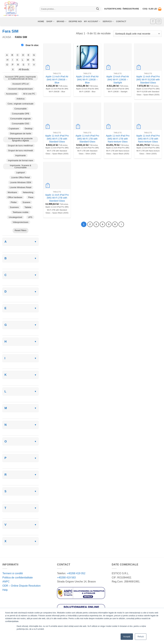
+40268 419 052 (76, 573)
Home (41, 21)
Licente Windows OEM (20, 182)
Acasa (7, 37)
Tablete (28, 207)
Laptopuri (20, 172)
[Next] (121, 224)
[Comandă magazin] (137, 34)
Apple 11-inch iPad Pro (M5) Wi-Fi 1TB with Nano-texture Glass (118, 139)
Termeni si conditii (13, 573)
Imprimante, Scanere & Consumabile (21, 166)
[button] (152, 9)
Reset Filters (21, 230)
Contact (121, 21)
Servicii (108, 21)
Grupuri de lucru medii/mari (21, 146)
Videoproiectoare (20, 222)
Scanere (26, 202)
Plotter (14, 202)
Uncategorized (15, 217)
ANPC (6, 582)
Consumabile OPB (21, 114)
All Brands (24, 69)
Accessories (12, 94)
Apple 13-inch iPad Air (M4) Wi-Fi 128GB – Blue (87, 79)
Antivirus (20, 99)
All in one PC (29, 94)
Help (5, 590)
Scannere (14, 207)
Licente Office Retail (20, 177)
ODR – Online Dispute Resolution (21, 586)
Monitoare (12, 192)
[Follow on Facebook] (153, 21)
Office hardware (15, 197)
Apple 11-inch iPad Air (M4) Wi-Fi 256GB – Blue (57, 79)
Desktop (29, 129)
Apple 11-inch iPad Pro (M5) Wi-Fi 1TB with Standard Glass (57, 139)
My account (92, 21)
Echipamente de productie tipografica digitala (20, 140)
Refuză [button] (141, 637)
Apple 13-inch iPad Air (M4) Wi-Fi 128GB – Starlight (118, 79)
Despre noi (75, 21)
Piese (31, 197)
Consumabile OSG (20, 124)
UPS (30, 217)
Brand (62, 21)
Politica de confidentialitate (18, 578)
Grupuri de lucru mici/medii (21, 150)
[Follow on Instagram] (159, 21)
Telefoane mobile (20, 212)
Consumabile (20, 109)
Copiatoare (14, 129)
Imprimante (20, 155)
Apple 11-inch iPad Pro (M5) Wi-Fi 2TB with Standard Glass (57, 198)
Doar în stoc (30, 45)
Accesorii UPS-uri (20, 84)
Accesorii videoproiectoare (20, 89)
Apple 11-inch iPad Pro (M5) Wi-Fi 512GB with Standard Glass (148, 79)
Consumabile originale (21, 119)
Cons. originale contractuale (20, 104)
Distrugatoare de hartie (20, 133)
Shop (50, 21)
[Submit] (98, 9)
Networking (28, 192)
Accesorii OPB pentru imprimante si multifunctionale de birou (20, 78)
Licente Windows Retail (20, 187)
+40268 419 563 (66, 578)
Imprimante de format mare (21, 160)
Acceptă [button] (127, 637)
